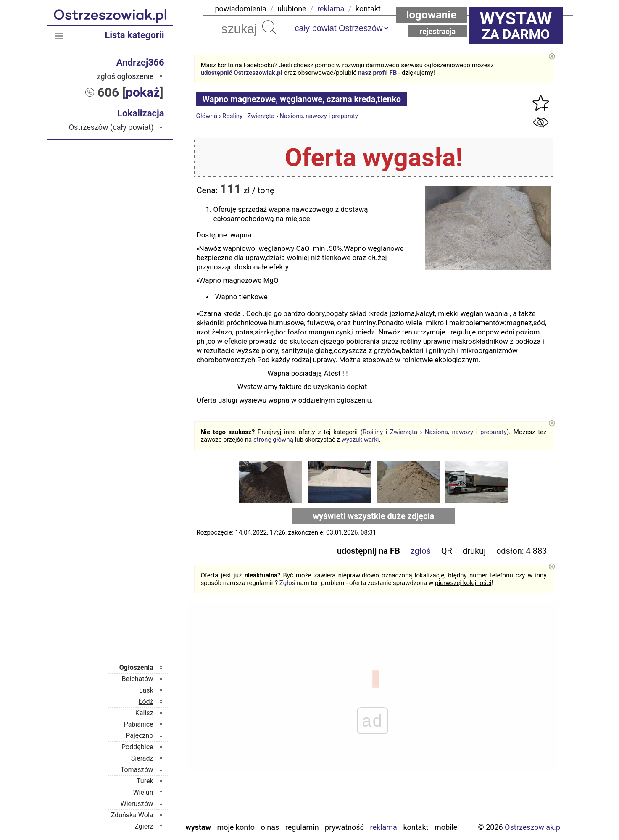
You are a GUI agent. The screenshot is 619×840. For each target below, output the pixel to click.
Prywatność (344, 827)
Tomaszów (137, 770)
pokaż (143, 92)
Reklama (384, 827)
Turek (145, 781)
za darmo (516, 25)
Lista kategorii (134, 35)
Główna (207, 116)
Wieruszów (137, 804)
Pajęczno (139, 736)
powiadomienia (241, 9)
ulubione (292, 9)
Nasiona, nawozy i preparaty (319, 116)
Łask (146, 690)
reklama (331, 9)
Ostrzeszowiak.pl (533, 827)
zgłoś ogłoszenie (125, 76)
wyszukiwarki (360, 440)
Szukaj (269, 27)
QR (447, 551)
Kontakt (416, 827)
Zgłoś (287, 583)
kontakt (368, 9)
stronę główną (273, 440)
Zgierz (144, 826)
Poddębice (137, 747)
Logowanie (432, 15)
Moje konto (236, 827)
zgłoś (421, 551)
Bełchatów (138, 679)
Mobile (446, 827)
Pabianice (139, 724)
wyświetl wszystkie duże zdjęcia (374, 516)
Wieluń (143, 792)
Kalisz (144, 713)
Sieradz (142, 758)
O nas (270, 827)
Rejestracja (438, 31)
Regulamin (302, 827)
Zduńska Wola (132, 815)
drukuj (474, 551)
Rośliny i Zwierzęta (248, 116)
